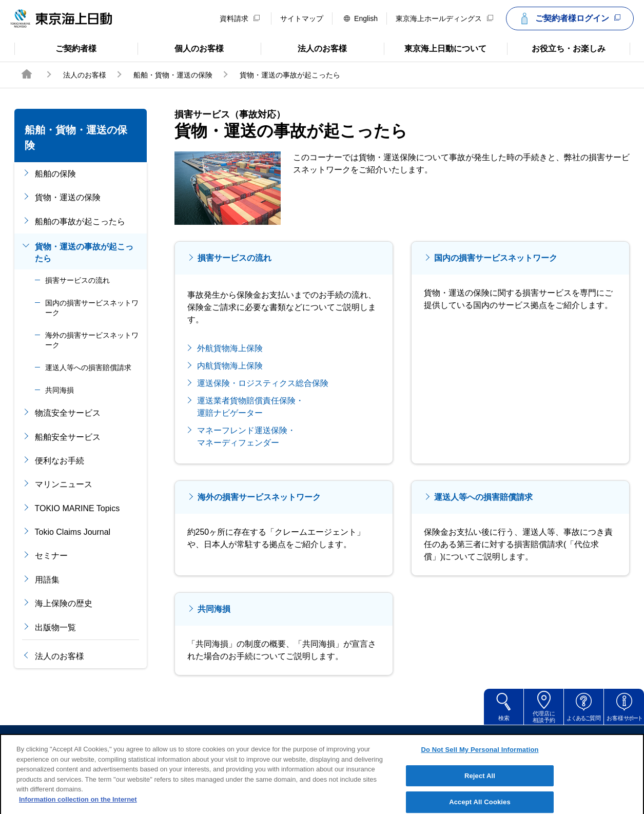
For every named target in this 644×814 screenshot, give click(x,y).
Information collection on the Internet (78, 810)
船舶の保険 (55, 174)
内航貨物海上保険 (230, 366)
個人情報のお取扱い (401, 740)
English (361, 18)
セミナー (51, 556)
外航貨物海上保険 (230, 348)
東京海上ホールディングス (444, 18)
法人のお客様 (304, 48)
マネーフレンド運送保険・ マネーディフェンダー (246, 437)
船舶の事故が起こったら (80, 221)
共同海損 (60, 390)
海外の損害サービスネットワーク (92, 340)
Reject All (480, 786)
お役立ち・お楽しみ (556, 48)
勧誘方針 (329, 740)
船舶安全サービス (68, 437)
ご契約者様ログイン (569, 18)
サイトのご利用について (250, 740)
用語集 (47, 580)
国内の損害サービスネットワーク (92, 308)
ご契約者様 (56, 48)
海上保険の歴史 (64, 603)
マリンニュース (64, 484)
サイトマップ (302, 18)
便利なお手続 (60, 461)
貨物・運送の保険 (68, 197)
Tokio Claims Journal (73, 532)
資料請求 (240, 18)
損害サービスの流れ (77, 280)
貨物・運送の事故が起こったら (84, 252)
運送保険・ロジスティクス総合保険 (263, 383)
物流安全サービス (68, 413)
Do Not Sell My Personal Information (480, 760)
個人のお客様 (181, 48)
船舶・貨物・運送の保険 (173, 75)
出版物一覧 (55, 627)
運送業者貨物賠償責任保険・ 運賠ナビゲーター (250, 407)
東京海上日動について (435, 48)
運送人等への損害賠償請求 (88, 367)
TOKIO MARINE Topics (77, 508)
